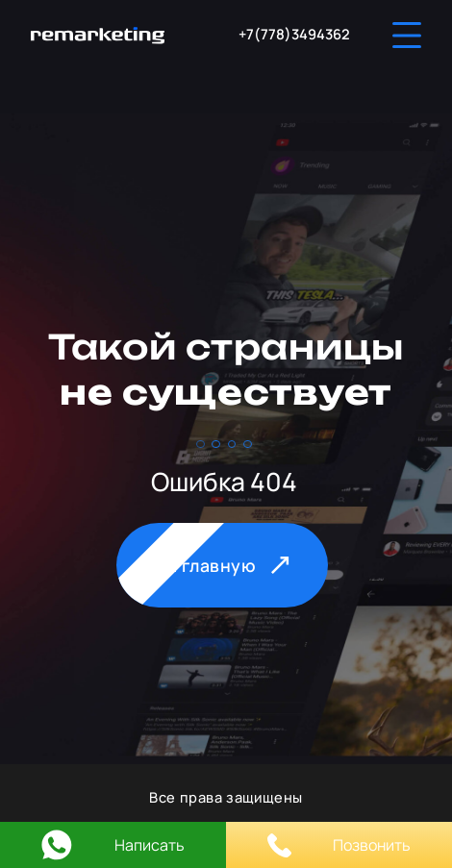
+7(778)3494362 (294, 34)
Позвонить (339, 845)
